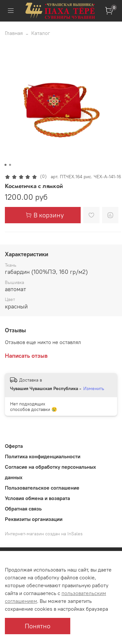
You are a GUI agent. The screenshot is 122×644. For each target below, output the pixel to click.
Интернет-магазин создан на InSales (44, 534)
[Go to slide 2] (10, 165)
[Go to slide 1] (5, 165)
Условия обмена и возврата (37, 498)
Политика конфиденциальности (43, 456)
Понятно (38, 626)
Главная (14, 33)
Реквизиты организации (34, 519)
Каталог (41, 33)
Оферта (14, 446)
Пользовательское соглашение (42, 488)
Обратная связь (23, 509)
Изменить (94, 388)
